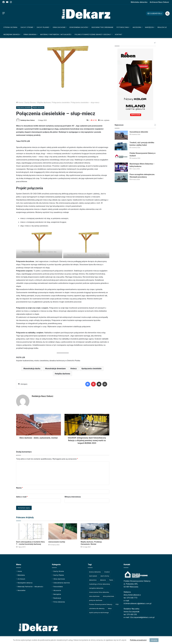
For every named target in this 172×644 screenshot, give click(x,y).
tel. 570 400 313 (130, 614)
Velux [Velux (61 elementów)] (110, 608)
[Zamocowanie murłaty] (63, 531)
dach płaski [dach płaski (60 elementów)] (93, 576)
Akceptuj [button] (154, 640)
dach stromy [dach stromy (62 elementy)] (105, 576)
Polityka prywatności (138, 640)
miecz (74, 369)
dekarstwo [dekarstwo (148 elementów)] (93, 580)
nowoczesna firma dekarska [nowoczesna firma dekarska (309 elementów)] (99, 592)
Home (20, 103)
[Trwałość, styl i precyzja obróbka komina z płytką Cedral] (121, 146)
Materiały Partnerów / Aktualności (56, 34)
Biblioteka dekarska (139, 2)
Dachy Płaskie (43, 27)
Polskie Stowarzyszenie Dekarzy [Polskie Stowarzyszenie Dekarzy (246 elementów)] (101, 604)
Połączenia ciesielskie (61, 103)
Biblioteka (21, 575)
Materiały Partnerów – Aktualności (30, 587)
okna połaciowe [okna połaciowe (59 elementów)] (108, 596)
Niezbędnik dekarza (12, 34)
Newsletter (22, 590)
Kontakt (119, 34)
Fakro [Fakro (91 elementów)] (111, 580)
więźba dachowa (63, 374)
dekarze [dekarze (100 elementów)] (103, 580)
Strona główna (10, 27)
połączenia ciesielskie (92, 369)
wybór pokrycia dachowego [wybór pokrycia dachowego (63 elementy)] (99, 613)
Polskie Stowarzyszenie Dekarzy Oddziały (93, 34)
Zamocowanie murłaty (57, 542)
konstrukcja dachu (32, 369)
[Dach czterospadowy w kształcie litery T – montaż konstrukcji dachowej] (30, 531)
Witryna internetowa (73, 497)
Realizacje (162, 27)
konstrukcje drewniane (56, 369)
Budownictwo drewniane (102, 27)
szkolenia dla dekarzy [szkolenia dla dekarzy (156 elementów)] (97, 608)
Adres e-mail (22, 497)
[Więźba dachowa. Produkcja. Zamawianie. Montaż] (95, 531)
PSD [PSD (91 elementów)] (117, 604)
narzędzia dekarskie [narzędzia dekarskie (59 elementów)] (96, 588)
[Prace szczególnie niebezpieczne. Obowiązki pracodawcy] (121, 178)
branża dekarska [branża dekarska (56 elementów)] (95, 572)
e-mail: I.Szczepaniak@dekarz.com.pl (139, 617)
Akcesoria (137, 27)
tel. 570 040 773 (130, 598)
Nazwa (19, 488)
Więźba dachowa (44, 103)
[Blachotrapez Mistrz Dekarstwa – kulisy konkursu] (121, 167)
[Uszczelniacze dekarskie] (121, 135)
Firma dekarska (30, 34)
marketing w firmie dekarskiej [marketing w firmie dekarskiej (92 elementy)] (99, 584)
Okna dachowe (59, 27)
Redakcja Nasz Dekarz (28, 120)
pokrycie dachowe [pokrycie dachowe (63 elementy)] (96, 600)
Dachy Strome (27, 27)
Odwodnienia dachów (79, 27)
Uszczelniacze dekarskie (139, 132)
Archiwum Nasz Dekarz (159, 2)
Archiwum (21, 579)
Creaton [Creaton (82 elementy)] (107, 572)
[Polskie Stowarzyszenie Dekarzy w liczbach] (121, 156)
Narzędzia (149, 27)
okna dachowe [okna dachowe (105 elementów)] (94, 596)
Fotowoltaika (123, 27)
